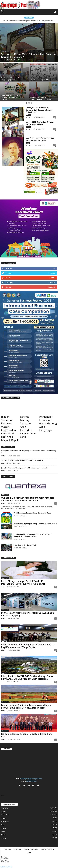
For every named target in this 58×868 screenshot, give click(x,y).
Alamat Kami (35, 849)
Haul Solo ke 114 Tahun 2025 (25, 545)
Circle (53, 278)
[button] (55, 12)
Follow (53, 273)
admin (3, 60)
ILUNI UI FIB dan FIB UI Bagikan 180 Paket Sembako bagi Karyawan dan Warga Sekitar (28, 646)
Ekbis (3, 832)
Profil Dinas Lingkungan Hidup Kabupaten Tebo (32, 513)
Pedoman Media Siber (47, 849)
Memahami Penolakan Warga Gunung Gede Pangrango (48, 423)
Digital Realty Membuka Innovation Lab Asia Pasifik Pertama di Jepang (28, 614)
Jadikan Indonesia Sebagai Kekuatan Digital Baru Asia (27, 735)
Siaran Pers (5, 495)
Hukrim (3, 838)
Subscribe (52, 287)
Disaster (4, 835)
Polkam (4, 812)
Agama (3, 828)
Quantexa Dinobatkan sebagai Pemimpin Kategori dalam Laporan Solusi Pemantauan (27, 499)
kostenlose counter (6, 867)
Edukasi (4, 51)
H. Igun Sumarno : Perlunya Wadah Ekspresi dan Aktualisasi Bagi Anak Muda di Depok (10, 428)
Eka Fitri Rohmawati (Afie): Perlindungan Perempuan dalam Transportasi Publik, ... (29, 21)
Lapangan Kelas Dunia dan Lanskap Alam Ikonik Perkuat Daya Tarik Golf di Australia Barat (26, 706)
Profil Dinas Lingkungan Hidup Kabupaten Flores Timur (35, 524)
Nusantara (4, 808)
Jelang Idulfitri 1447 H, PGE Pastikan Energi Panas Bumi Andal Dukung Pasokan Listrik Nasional (27, 678)
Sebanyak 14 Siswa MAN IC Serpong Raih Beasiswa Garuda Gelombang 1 (39, 110)
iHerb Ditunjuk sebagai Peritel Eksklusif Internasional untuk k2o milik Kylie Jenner (23, 583)
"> (29, 763)
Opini (28, 143)
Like (54, 268)
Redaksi (26, 849)
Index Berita (8, 849)
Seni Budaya (5, 822)
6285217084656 (31, 781)
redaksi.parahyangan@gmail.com (31, 779)
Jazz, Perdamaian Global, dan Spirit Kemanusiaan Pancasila (41, 139)
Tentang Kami (18, 849)
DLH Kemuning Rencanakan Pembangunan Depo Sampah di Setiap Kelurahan (33, 535)
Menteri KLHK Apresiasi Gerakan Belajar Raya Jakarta (40, 123)
